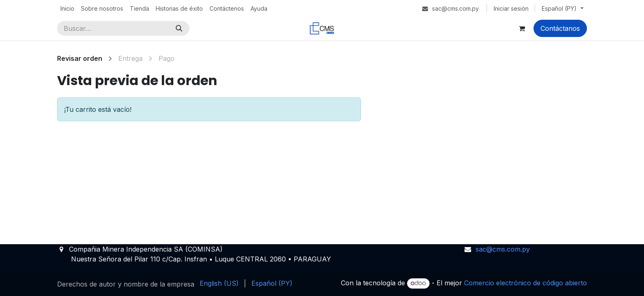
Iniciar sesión (511, 8)
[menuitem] (67, 8)
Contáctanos (560, 28)
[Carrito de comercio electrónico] (522, 28)
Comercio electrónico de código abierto (526, 283)
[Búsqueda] (179, 28)
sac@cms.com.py (503, 249)
